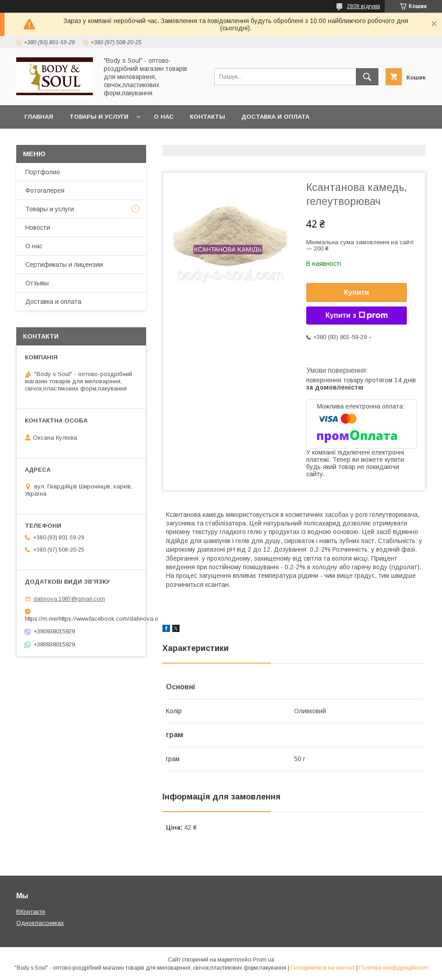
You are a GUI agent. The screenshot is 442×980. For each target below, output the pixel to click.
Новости (38, 228)
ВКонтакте (31, 912)
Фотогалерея (45, 190)
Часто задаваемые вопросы (76, 140)
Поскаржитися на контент (323, 968)
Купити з (356, 316)
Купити (357, 292)
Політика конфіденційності (393, 968)
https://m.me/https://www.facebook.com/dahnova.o (81, 619)
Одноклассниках (40, 923)
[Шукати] (367, 77)
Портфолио (43, 172)
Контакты (207, 117)
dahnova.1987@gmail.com (69, 599)
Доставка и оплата (275, 117)
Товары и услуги (99, 117)
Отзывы (37, 283)
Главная (39, 117)
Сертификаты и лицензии (64, 265)
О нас (164, 117)
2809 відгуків (364, 6)
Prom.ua (264, 960)
